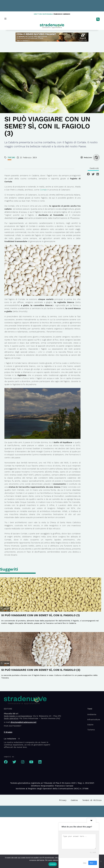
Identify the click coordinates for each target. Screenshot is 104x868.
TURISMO (11, 158)
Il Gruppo (8, 732)
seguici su (9, 757)
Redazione (88, 158)
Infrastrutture (94, 720)
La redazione (12, 739)
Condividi (94, 168)
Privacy (63, 800)
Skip (85, 863)
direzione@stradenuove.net (23, 722)
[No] (101, 861)
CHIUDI (53, 864)
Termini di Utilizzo (92, 800)
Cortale (43, 190)
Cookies (74, 800)
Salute (90, 725)
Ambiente (92, 714)
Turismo (91, 730)
